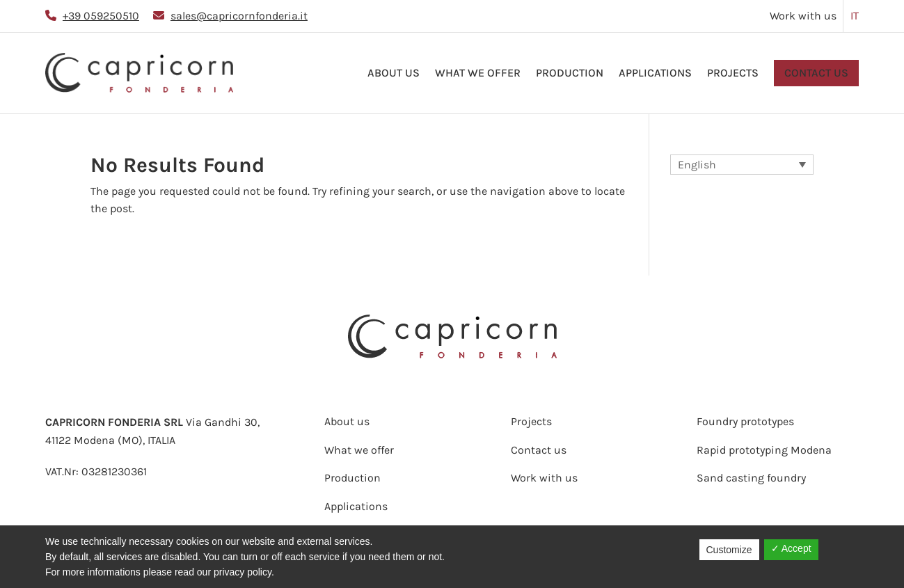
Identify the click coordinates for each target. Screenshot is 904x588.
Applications (655, 73)
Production (570, 73)
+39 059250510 (101, 16)
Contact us (816, 73)
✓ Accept (791, 548)
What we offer (478, 73)
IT (855, 16)
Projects (733, 73)
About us (394, 73)
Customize (729, 550)
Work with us (803, 16)
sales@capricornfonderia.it (239, 16)
